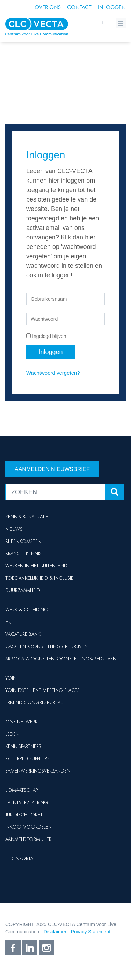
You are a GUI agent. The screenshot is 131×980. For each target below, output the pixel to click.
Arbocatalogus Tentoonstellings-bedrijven (61, 659)
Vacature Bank (23, 634)
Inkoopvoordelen (28, 827)
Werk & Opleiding (27, 610)
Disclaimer (55, 932)
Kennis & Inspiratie (27, 517)
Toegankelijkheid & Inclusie (39, 578)
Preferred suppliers (27, 758)
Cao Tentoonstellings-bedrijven (46, 646)
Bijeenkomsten (23, 541)
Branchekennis (23, 553)
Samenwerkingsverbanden (38, 771)
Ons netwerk (21, 722)
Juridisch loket (24, 815)
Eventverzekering (27, 802)
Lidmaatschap (21, 790)
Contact (79, 7)
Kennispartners (23, 746)
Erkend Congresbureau (34, 702)
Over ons (48, 7)
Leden (12, 734)
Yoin (11, 678)
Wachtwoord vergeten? (53, 373)
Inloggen (112, 7)
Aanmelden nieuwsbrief (52, 469)
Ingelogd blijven (49, 336)
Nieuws (14, 529)
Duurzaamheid (23, 590)
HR (8, 622)
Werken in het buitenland (36, 566)
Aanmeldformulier (28, 839)
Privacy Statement (91, 932)
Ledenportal (20, 858)
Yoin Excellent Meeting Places (42, 690)
